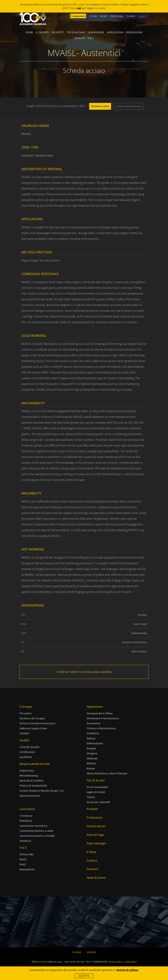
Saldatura (25, 841)
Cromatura (26, 816)
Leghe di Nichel (96, 792)
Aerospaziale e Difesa (100, 713)
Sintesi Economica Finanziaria (37, 723)
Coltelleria (93, 733)
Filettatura (26, 821)
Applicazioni (115, 32)
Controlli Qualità (29, 747)
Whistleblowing (29, 776)
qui (79, 8)
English (92, 952)
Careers (92, 860)
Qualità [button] (80, 38)
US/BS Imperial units (129, 106)
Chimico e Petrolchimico (101, 728)
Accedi (103, 16)
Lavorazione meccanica (33, 826)
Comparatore (78, 16)
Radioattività (27, 869)
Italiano (77, 952)
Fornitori (93, 869)
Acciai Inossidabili (97, 787)
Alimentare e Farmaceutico (103, 718)
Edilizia (91, 738)
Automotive (93, 723)
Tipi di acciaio (76, 32)
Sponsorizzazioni (30, 796)
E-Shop (93, 16)
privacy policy (115, 962)
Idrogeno (92, 753)
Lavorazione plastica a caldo (36, 831)
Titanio (91, 797)
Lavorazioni (96, 32)
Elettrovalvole (95, 743)
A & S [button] (91, 38)
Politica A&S (27, 854)
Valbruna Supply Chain (33, 728)
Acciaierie (42, 962)
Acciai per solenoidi (98, 802)
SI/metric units (100, 106)
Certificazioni (27, 752)
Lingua (142, 16)
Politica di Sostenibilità (33, 786)
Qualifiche (26, 757)
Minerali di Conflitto (31, 781)
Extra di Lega (117, 16)
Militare (91, 763)
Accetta (84, 976)
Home (29, 32)
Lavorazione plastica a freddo (37, 836)
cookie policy (130, 962)
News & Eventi (96, 878)
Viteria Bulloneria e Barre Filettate (107, 773)
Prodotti (58, 32)
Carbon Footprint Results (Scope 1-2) (41, 791)
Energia (91, 748)
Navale (91, 768)
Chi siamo (25, 713)
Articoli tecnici (96, 826)
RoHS (23, 864)
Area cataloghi (96, 843)
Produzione (134, 32)
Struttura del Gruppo (32, 718)
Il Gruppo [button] (42, 32)
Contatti (131, 16)
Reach (23, 859)
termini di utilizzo (127, 970)
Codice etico (27, 771)
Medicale (92, 758)
